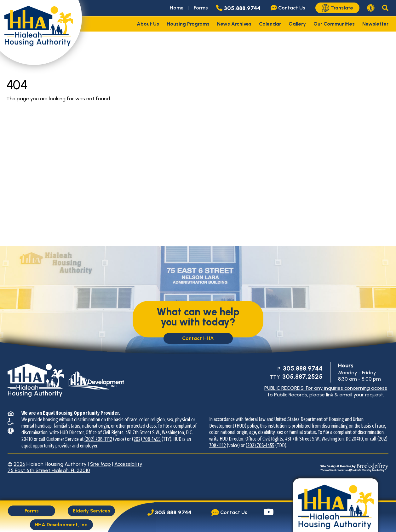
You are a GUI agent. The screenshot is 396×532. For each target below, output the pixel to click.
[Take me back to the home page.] (41, 32)
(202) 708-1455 (146, 439)
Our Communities (334, 24)
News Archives (234, 24)
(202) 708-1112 (98, 439)
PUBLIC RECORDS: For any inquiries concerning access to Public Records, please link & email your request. (326, 391)
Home (177, 8)
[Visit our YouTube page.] (269, 513)
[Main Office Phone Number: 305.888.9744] (169, 513)
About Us (148, 24)
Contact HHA (198, 338)
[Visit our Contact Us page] (289, 8)
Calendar (270, 24)
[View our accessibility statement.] (371, 8)
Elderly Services (92, 511)
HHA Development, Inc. (62, 525)
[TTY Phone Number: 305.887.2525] (302, 377)
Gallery (297, 24)
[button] (385, 8)
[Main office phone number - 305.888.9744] (240, 8)
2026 (19, 464)
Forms (201, 8)
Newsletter (375, 24)
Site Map (100, 464)
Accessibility (128, 464)
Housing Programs (188, 24)
